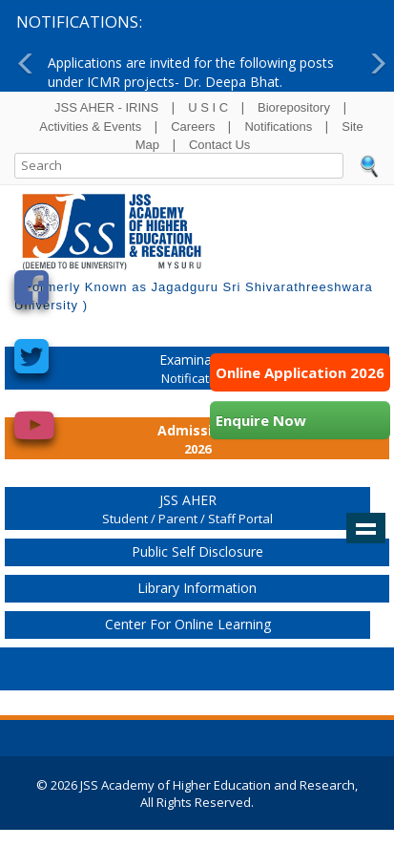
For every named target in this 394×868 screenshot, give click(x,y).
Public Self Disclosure (197, 551)
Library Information (197, 588)
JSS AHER (187, 510)
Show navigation (366, 528)
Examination (197, 370)
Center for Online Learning (188, 624)
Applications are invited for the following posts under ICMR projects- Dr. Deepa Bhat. (191, 72)
